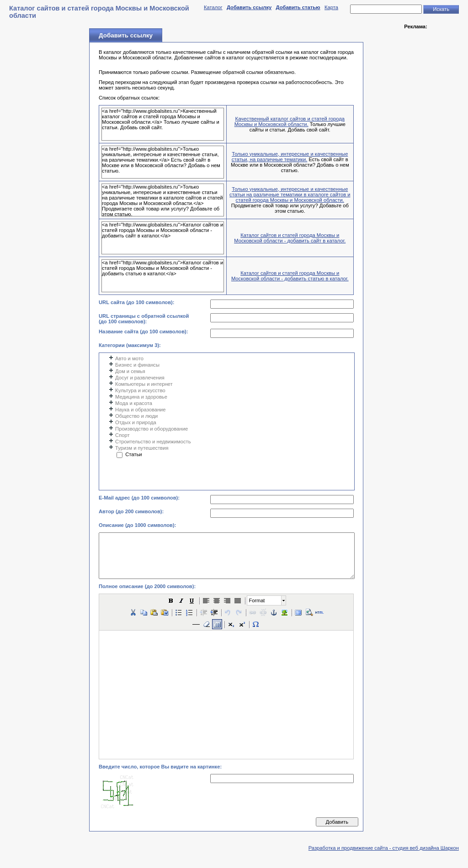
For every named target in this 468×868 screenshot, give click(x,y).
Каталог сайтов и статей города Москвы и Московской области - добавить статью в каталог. (290, 276)
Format (257, 600)
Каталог (213, 7)
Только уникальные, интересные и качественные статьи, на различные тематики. (290, 157)
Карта (331, 7)
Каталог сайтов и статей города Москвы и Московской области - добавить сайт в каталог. (290, 238)
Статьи (133, 454)
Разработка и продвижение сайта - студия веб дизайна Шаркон (384, 848)
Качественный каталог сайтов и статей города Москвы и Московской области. (290, 121)
